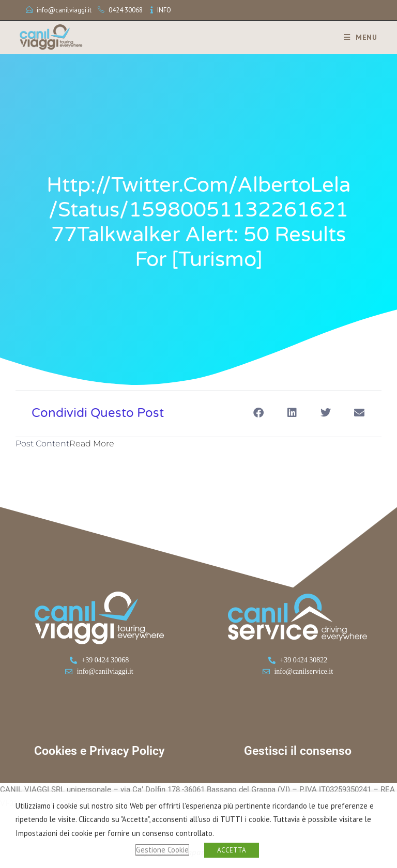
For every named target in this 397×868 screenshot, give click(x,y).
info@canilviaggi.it (64, 10)
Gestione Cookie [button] (162, 850)
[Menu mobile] (357, 37)
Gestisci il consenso (298, 751)
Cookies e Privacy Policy (99, 751)
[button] (258, 413)
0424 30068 (126, 10)
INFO (164, 10)
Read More (92, 444)
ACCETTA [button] (232, 850)
